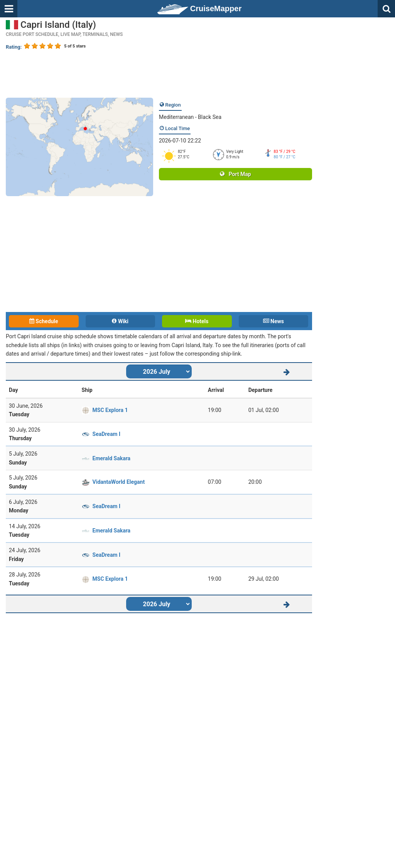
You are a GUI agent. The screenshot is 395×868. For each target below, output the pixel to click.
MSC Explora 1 (110, 410)
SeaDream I (107, 434)
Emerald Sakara (112, 458)
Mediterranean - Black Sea (190, 117)
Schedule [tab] (44, 321)
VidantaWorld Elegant (119, 482)
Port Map (235, 174)
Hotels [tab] (197, 321)
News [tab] (273, 321)
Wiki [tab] (120, 321)
